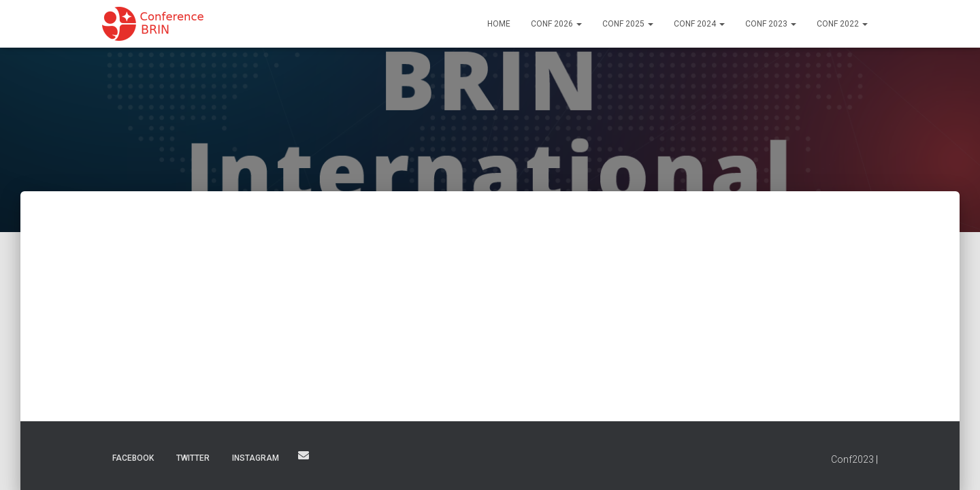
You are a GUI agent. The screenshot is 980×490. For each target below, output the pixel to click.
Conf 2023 (771, 24)
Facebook (133, 458)
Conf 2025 (628, 24)
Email (304, 455)
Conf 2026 (556, 24)
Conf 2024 (699, 24)
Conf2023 (852, 459)
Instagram (256, 458)
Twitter (193, 458)
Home (499, 24)
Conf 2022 (842, 24)
